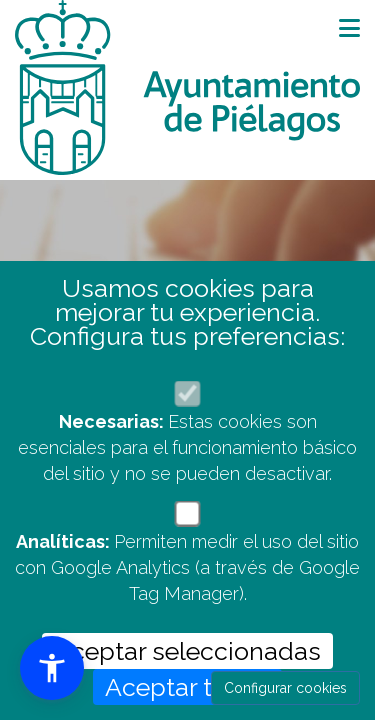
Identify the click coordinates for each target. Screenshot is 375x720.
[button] (52, 668)
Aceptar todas (187, 687)
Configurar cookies (285, 688)
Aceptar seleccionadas (187, 651)
